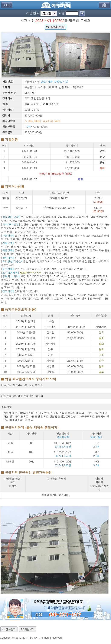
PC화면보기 (28, 629)
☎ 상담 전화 (55, 27)
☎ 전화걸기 (9, 629)
